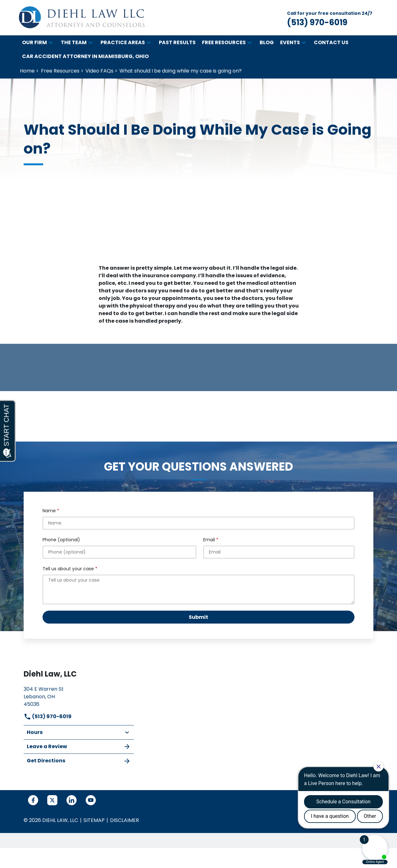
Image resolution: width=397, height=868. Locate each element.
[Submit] (198, 617)
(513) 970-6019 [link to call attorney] (48, 716)
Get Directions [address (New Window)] (79, 761)
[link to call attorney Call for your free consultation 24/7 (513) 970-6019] (330, 18)
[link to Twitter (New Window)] (52, 800)
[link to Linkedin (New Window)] (72, 800)
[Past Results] (177, 43)
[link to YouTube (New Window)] (91, 800)
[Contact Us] (331, 43)
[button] (51, 42)
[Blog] (267, 43)
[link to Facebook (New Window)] (33, 800)
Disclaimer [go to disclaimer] (124, 820)
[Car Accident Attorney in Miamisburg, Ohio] (85, 56)
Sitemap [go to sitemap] (94, 820)
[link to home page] (82, 18)
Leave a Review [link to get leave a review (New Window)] (79, 747)
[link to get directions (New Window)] (79, 696)
